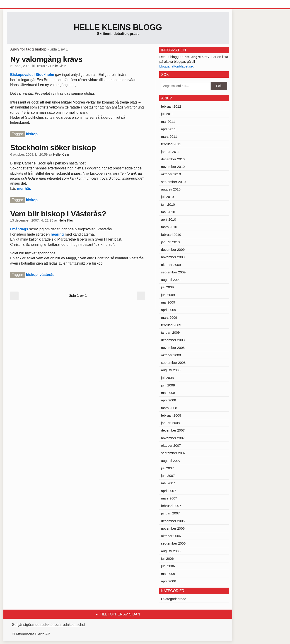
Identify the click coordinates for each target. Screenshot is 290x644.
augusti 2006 (171, 551)
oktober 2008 (171, 355)
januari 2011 (170, 152)
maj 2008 (168, 393)
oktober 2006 (171, 536)
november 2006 (173, 528)
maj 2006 (168, 574)
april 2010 (169, 219)
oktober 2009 (171, 265)
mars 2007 (169, 498)
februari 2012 (171, 106)
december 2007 (173, 430)
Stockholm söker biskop (53, 147)
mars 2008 (169, 408)
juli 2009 (167, 287)
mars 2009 (169, 317)
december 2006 (173, 521)
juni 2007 (168, 476)
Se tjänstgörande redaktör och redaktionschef (49, 625)
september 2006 (173, 543)
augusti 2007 (171, 461)
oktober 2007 (171, 445)
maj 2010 (168, 212)
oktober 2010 (171, 174)
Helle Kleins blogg (118, 27)
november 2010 (173, 167)
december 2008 (173, 340)
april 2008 (169, 400)
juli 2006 (167, 558)
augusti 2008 (171, 370)
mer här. (24, 189)
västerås (47, 275)
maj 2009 (168, 302)
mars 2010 (169, 227)
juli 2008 (167, 378)
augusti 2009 (171, 280)
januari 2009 (170, 332)
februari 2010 (171, 235)
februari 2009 (171, 325)
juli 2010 (167, 197)
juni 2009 (168, 295)
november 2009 (173, 257)
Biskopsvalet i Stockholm (33, 75)
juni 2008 (168, 385)
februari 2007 (171, 506)
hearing (57, 234)
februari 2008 (171, 415)
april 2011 (169, 129)
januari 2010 (170, 242)
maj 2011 (168, 122)
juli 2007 (167, 468)
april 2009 (169, 310)
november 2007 (173, 438)
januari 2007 (170, 513)
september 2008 (173, 363)
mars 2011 (169, 136)
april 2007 (169, 491)
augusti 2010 (171, 189)
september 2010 (173, 182)
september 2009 (173, 272)
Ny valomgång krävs (46, 59)
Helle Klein (58, 66)
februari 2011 (171, 144)
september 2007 (173, 453)
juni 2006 (168, 566)
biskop (32, 134)
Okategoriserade (174, 599)
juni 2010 (168, 204)
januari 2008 (170, 423)
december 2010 (173, 159)
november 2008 (173, 348)
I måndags (20, 229)
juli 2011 (167, 114)
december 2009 (173, 250)
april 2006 (169, 581)
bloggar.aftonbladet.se (176, 66)
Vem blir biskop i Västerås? (58, 214)
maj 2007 (168, 483)
